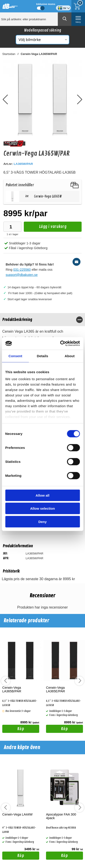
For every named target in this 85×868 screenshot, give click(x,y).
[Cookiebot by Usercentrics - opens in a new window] (61, 343)
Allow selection (42, 508)
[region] (42, 320)
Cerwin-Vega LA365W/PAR (39, 54)
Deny (42, 521)
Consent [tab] (15, 356)
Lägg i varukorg (45, 228)
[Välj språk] (63, 6)
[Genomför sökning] (65, 19)
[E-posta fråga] (76, 262)
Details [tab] (43, 356)
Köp (13, 729)
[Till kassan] (78, 6)
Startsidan (9, 54)
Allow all (42, 495)
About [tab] (70, 356)
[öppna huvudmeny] (78, 19)
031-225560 (22, 270)
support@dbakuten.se (22, 275)
